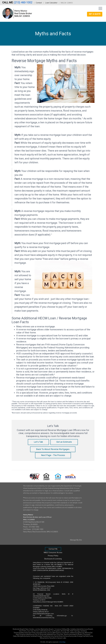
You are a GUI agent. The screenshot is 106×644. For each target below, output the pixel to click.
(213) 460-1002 (23, 2)
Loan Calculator (51, 3)
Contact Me (53, 549)
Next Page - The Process (53, 455)
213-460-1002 (34, 527)
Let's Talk (38, 442)
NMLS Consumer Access (53, 553)
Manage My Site (76, 540)
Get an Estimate (64, 442)
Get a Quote (95, 14)
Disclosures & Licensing (53, 559)
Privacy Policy (53, 556)
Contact (39, 3)
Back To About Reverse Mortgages (53, 449)
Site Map (62, 642)
